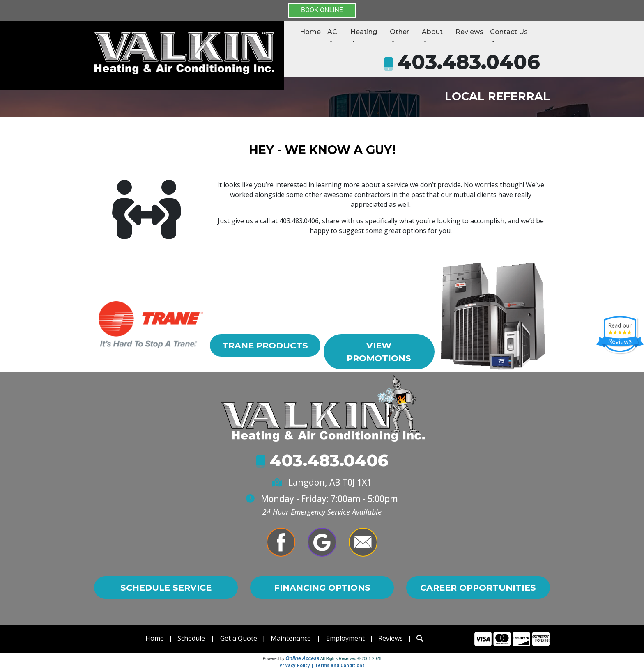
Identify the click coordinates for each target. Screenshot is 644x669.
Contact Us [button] (509, 32)
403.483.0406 (469, 62)
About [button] (432, 32)
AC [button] (332, 32)
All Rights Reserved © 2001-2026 (351, 659)
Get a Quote (239, 638)
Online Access (302, 658)
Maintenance (291, 638)
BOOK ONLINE (322, 10)
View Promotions (379, 352)
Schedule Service (166, 588)
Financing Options (322, 588)
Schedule (191, 638)
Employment (345, 638)
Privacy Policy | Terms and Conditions (322, 665)
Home (310, 32)
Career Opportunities (478, 588)
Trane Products (265, 345)
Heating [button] (364, 32)
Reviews (469, 32)
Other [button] (399, 32)
